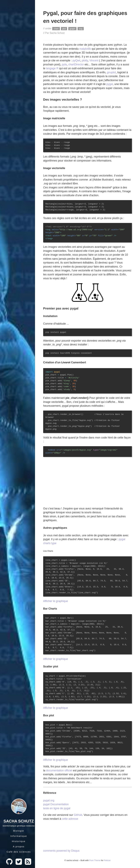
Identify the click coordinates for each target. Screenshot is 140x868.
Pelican (107, 860)
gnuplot (111, 72)
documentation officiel (59, 770)
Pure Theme (95, 860)
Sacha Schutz (19, 821)
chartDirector (76, 64)
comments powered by (61, 851)
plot (64, 29)
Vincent (94, 60)
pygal (110, 84)
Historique (19, 841)
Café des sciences (19, 852)
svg (81, 29)
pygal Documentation (56, 804)
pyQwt (76, 60)
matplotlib (85, 49)
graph (72, 29)
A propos (19, 846)
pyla (64, 64)
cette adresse (70, 819)
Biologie (19, 831)
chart (56, 29)
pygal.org (49, 800)
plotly (85, 60)
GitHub (78, 815)
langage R (52, 68)
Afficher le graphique (56, 601)
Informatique (19, 836)
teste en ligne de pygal (57, 808)
